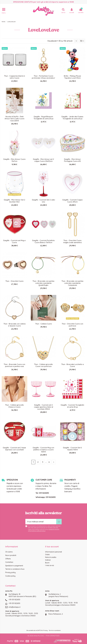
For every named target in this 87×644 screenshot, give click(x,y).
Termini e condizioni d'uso (15, 569)
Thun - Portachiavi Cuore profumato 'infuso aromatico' (43, 77)
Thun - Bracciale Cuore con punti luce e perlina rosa (14, 365)
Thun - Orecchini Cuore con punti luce (72, 325)
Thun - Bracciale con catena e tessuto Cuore (14, 325)
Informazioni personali (54, 552)
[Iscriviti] (59, 522)
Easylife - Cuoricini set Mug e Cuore (14, 241)
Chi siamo (9, 552)
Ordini (47, 555)
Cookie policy (10, 576)
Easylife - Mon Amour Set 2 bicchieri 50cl (14, 201)
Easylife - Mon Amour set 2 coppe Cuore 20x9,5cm (43, 160)
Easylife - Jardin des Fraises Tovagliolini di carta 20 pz (72, 118)
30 (82, 41)
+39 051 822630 (14, 600)
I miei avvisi (50, 565)
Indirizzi (48, 560)
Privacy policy (10, 572)
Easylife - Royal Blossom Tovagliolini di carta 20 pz (43, 118)
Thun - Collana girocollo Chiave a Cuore (14, 406)
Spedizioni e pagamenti (14, 566)
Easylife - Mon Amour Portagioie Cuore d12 (72, 160)
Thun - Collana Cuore (43, 324)
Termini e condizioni (55, 630)
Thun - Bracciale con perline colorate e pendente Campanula (72, 283)
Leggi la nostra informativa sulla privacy (44, 530)
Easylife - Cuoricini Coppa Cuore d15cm (72, 201)
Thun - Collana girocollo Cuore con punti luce (43, 365)
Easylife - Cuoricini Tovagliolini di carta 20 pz (72, 406)
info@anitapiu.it (14, 607)
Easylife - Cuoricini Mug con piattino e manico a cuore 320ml (43, 450)
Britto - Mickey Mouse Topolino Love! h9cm (72, 77)
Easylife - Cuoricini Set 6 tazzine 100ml (72, 449)
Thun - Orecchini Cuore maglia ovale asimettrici (72, 241)
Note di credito (51, 557)
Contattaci (9, 562)
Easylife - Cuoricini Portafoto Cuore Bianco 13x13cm (43, 241)
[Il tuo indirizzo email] (41, 522)
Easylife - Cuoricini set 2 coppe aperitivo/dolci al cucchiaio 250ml (43, 407)
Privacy (45, 630)
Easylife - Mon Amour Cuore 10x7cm (14, 160)
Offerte (8, 559)
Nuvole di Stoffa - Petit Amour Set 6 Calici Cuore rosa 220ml (14, 119)
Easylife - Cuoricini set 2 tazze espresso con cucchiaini (14, 449)
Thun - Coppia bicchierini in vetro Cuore (14, 77)
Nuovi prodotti (11, 555)
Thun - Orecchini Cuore (14, 281)
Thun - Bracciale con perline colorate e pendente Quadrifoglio (43, 283)
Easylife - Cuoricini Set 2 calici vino (43, 201)
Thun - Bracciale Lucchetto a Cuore (72, 365)
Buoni (47, 563)
